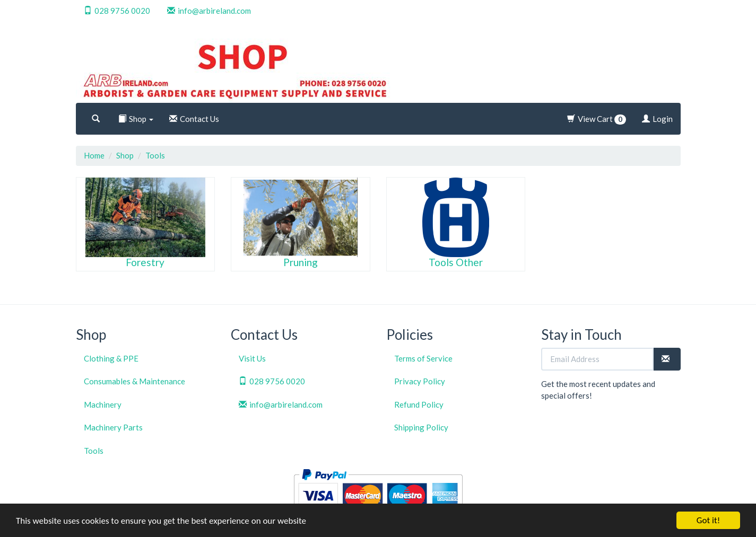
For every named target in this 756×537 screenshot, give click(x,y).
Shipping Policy (421, 427)
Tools (155, 155)
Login (657, 119)
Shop (136, 119)
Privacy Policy (420, 381)
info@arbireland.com (209, 11)
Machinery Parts (113, 427)
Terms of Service (423, 358)
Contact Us (194, 119)
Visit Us (252, 358)
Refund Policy (419, 404)
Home (94, 155)
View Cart (597, 119)
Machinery (103, 404)
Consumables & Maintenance (134, 381)
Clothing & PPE (111, 358)
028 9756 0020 (117, 11)
